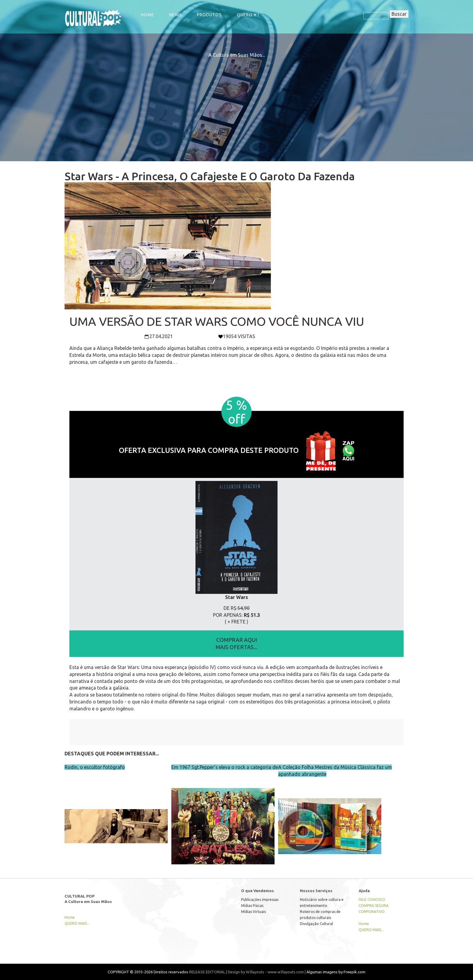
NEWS (176, 15)
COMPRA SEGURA (374, 906)
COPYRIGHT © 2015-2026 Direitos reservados (148, 972)
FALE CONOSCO (372, 900)
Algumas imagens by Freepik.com (336, 972)
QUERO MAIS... (77, 923)
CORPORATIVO (372, 912)
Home (148, 15)
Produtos (209, 15)
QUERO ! (248, 15)
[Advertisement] (237, 101)
